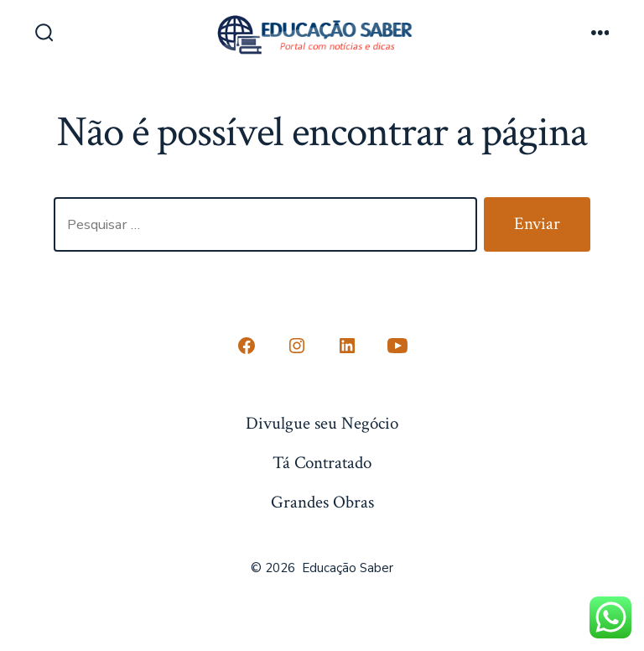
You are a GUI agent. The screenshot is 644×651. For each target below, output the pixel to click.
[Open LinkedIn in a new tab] (347, 346)
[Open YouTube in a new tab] (397, 346)
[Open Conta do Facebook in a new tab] (247, 346)
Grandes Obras (322, 502)
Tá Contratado (322, 463)
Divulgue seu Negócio (322, 423)
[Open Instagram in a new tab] (297, 346)
